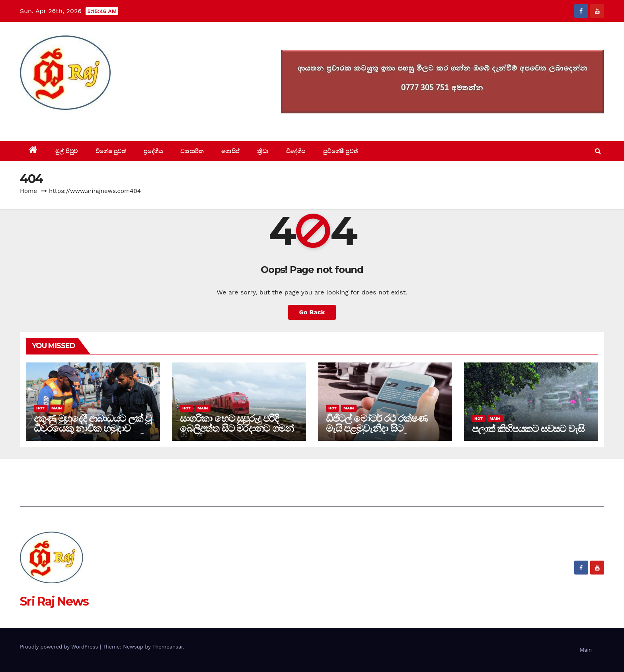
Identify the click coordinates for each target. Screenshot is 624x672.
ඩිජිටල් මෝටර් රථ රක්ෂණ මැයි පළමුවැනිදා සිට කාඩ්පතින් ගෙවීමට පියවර (377, 428)
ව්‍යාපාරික (192, 151)
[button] (598, 151)
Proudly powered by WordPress (60, 647)
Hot (40, 408)
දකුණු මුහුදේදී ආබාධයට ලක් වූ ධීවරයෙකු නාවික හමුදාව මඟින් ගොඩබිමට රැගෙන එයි (93, 428)
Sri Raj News (54, 123)
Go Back (312, 312)
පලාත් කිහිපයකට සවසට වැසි (528, 429)
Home (28, 191)
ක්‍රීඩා (263, 151)
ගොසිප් (230, 151)
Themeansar (168, 647)
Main (57, 408)
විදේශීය (296, 151)
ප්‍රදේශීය (153, 151)
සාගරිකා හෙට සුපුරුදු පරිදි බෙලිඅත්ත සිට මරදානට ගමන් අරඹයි (237, 428)
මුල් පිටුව (67, 151)
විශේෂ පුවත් (111, 151)
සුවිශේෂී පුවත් (341, 151)
